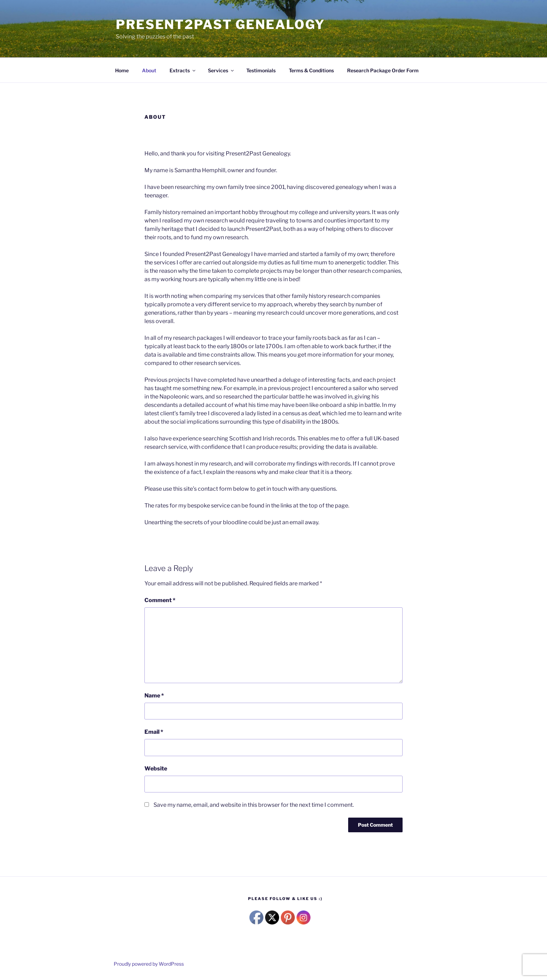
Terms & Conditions (311, 70)
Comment (160, 600)
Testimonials (261, 70)
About (149, 70)
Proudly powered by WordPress (149, 964)
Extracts (183, 70)
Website (156, 769)
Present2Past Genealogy (220, 24)
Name (154, 696)
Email (154, 732)
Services (221, 70)
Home (122, 70)
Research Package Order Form (383, 70)
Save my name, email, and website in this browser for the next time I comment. (254, 805)
